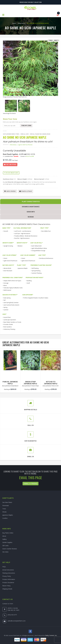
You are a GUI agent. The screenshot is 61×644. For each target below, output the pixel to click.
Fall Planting (35, 268)
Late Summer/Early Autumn (11, 305)
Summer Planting (37, 273)
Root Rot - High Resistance (22, 238)
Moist (5, 285)
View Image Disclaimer (9, 113)
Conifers (5, 518)
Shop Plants (21, 23)
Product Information (9, 579)
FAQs (4, 567)
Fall (4, 300)
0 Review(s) (14, 145)
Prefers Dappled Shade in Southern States (36, 298)
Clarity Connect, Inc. (51, 635)
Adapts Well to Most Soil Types (12, 281)
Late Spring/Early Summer (11, 303)
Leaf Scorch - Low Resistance (23, 231)
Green (5, 258)
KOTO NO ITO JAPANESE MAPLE (51, 383)
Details (16, 156)
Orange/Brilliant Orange (38, 251)
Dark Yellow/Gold (36, 246)
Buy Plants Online (8, 533)
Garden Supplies (7, 542)
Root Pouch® (30, 156)
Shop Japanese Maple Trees (11, 134)
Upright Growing (8, 246)
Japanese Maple (23, 268)
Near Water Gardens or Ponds (12, 322)
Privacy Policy (7, 576)
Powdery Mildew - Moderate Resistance (26, 236)
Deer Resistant (8, 271)
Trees (4, 509)
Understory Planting (9, 329)
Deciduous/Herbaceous (46, 258)
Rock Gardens (8, 327)
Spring (5, 307)
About (4, 536)
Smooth (6, 231)
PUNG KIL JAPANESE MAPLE (10, 383)
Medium (20, 246)
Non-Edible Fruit (46, 231)
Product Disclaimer (8, 583)
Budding (29, 281)
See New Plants (7, 502)
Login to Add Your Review (25, 145)
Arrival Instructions (8, 570)
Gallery (4, 539)
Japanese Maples (8, 515)
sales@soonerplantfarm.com (17, 621)
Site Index (5, 552)
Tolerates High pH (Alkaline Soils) (13, 288)
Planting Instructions (9, 573)
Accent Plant (7, 317)
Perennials (6, 506)
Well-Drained (7, 290)
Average (6, 283)
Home (14, 23)
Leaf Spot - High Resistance (22, 233)
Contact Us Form (8, 604)
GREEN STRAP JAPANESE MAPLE (30, 383)
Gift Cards (5, 546)
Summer (6, 310)
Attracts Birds (7, 268)
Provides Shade (8, 324)
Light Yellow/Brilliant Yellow (39, 248)
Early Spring (7, 298)
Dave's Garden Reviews (10, 549)
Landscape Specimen (10, 320)
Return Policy (6, 586)
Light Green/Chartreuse (10, 261)
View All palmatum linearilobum (40, 134)
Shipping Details (7, 589)
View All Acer (25, 134)
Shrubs (4, 512)
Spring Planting (36, 271)
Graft (28, 283)
